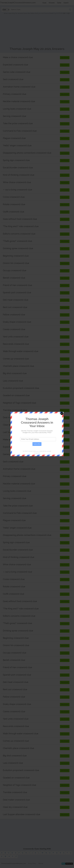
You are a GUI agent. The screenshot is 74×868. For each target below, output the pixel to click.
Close (62, 413)
